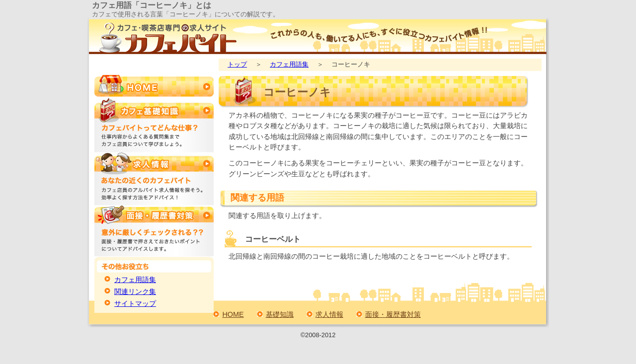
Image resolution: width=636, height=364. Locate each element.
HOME (233, 314)
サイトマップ (135, 304)
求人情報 (329, 314)
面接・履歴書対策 (393, 314)
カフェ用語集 (289, 64)
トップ (237, 64)
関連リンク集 (135, 292)
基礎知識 (280, 314)
